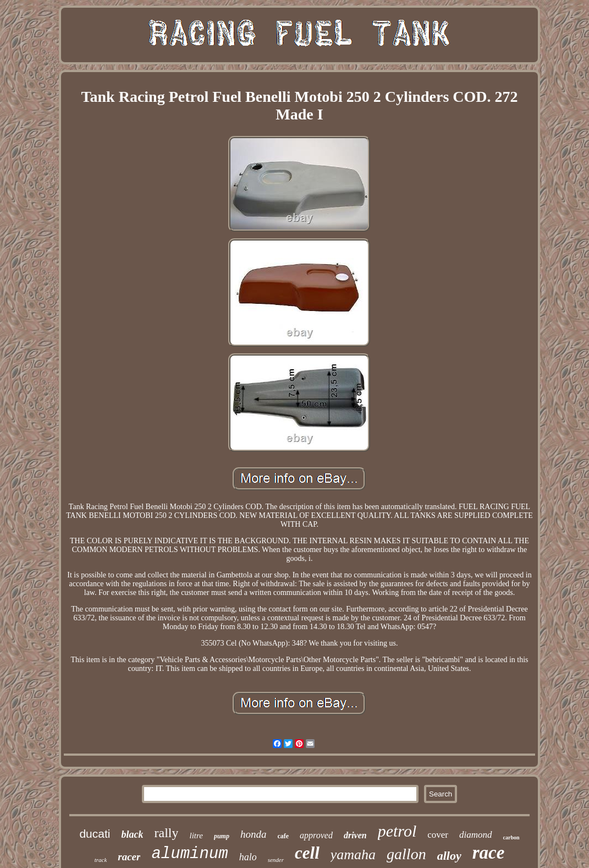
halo (248, 857)
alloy (449, 856)
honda (254, 834)
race (489, 853)
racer (129, 857)
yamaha (353, 855)
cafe (283, 836)
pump (222, 836)
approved (316, 835)
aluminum (189, 854)
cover (438, 835)
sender (276, 860)
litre (196, 836)
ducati (95, 834)
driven (355, 835)
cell (307, 853)
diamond (476, 835)
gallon (406, 854)
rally (166, 833)
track (101, 860)
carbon (511, 837)
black (132, 834)
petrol (397, 831)
